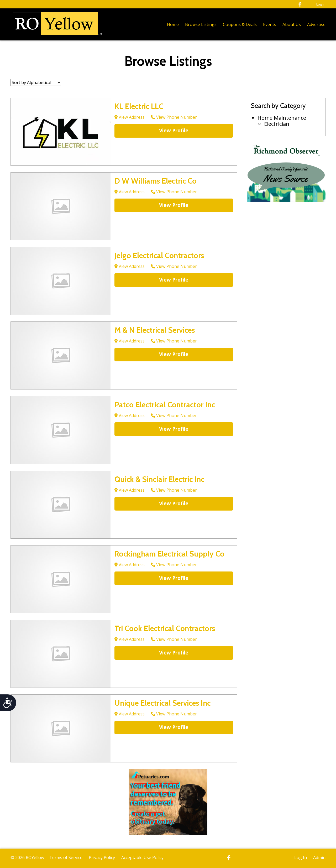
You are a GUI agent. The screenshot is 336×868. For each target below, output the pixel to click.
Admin (319, 857)
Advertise (316, 24)
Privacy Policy (102, 857)
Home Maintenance (282, 118)
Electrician (277, 124)
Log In (321, 4)
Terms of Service (66, 857)
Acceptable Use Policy (142, 857)
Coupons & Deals (240, 24)
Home (173, 24)
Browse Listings (201, 24)
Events (270, 24)
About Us (292, 24)
